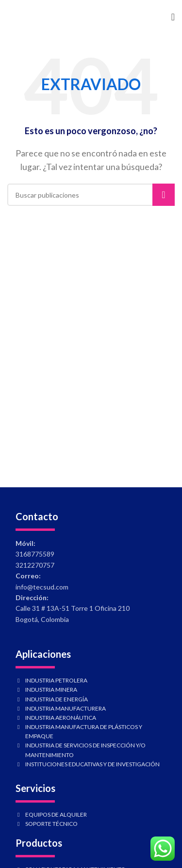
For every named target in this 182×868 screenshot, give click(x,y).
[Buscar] (91, 195)
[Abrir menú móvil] (173, 17)
